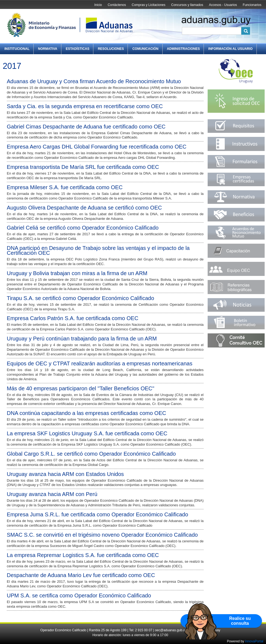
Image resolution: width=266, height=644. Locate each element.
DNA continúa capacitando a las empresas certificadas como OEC (86, 413)
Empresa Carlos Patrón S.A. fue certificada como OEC (73, 318)
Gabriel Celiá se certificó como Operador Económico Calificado (83, 228)
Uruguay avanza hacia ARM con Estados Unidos (65, 474)
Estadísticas (77, 49)
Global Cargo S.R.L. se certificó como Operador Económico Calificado (91, 454)
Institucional (17, 49)
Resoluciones (111, 49)
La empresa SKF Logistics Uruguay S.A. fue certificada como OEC (87, 433)
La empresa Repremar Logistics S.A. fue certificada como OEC (83, 555)
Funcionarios (252, 5)
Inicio (98, 5)
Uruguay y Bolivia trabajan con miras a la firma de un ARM (77, 273)
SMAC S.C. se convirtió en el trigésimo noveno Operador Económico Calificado (102, 535)
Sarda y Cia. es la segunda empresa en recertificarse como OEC (85, 106)
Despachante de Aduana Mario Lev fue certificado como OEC (81, 575)
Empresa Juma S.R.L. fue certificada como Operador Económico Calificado (97, 514)
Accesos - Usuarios (223, 5)
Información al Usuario (230, 49)
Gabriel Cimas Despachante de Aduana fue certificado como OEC (86, 127)
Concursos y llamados (187, 5)
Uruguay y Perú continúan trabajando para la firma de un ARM (82, 339)
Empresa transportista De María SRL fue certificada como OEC (83, 167)
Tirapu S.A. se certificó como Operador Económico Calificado (80, 298)
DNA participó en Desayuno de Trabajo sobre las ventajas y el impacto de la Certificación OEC (98, 250)
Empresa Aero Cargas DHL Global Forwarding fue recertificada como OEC (97, 147)
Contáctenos (117, 5)
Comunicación (145, 49)
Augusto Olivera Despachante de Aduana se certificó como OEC (84, 208)
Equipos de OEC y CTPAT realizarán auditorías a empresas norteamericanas (100, 363)
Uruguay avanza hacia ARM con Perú (52, 494)
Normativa (48, 49)
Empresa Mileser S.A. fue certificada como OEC (65, 187)
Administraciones (183, 49)
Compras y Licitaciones (148, 5)
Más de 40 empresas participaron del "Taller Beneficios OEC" (80, 388)
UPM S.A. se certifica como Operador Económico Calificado (79, 595)
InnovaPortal (254, 641)
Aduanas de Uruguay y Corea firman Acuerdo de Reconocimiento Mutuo (94, 81)
